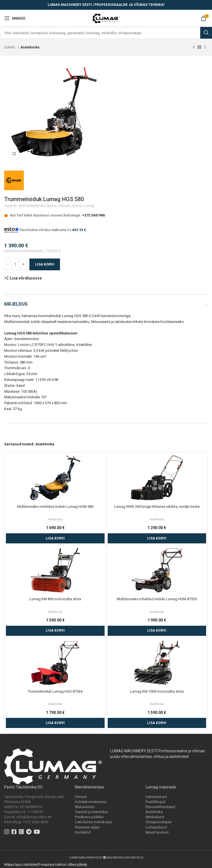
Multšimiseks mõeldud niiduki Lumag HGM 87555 (157, 599)
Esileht (10, 47)
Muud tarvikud (157, 832)
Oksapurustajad (158, 822)
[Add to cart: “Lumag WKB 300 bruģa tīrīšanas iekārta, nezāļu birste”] (157, 538)
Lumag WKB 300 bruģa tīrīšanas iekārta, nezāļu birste (157, 507)
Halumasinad (156, 797)
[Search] (106, 33)
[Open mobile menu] (15, 18)
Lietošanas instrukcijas (94, 822)
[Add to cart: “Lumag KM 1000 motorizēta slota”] (157, 723)
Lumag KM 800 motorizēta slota (55, 599)
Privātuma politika (89, 817)
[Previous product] (194, 47)
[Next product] (205, 47)
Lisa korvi (45, 264)
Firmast (81, 797)
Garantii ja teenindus (91, 812)
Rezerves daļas (87, 827)
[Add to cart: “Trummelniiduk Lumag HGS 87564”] (55, 723)
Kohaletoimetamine (91, 802)
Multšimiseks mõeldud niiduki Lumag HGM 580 (55, 507)
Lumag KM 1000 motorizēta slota (157, 691)
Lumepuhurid (156, 827)
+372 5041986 (94, 215)
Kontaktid (83, 832)
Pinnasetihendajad (160, 807)
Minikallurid (155, 817)
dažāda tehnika (54, 420)
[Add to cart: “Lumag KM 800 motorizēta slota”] (55, 631)
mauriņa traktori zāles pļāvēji (64, 864)
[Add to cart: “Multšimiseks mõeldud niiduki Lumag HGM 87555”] (157, 631)
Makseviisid (85, 807)
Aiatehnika (30, 47)
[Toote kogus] (15, 264)
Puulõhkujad (155, 802)
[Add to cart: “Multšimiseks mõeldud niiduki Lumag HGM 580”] (55, 538)
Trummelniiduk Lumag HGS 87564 (55, 691)
